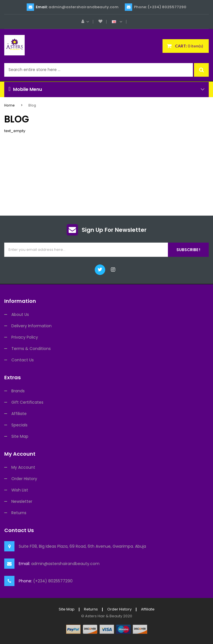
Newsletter (22, 501)
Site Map (20, 436)
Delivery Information (31, 326)
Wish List (20, 490)
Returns (19, 513)
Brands (18, 391)
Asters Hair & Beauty (104, 616)
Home (10, 105)
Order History (24, 479)
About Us (20, 314)
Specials (19, 425)
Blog (32, 105)
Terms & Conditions (31, 349)
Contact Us (23, 360)
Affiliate (19, 414)
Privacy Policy (25, 337)
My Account (23, 467)
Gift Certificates (27, 402)
